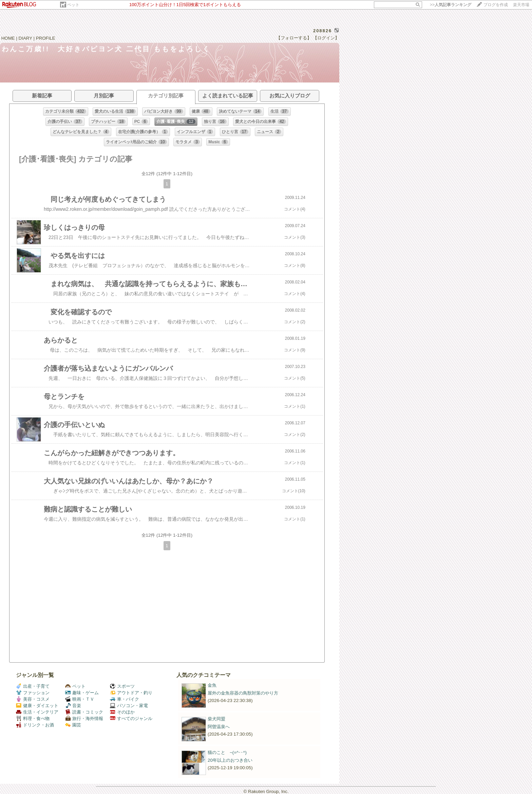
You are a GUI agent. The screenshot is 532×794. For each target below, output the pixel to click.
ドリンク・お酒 (35, 725)
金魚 (212, 685)
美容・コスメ (33, 699)
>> (451, 5)
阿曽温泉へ (219, 727)
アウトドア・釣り (131, 693)
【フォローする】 (294, 38)
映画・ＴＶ (80, 699)
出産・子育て (33, 686)
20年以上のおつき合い (230, 760)
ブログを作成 (496, 5)
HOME (8, 38)
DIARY (25, 38)
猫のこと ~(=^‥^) (227, 752)
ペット (73, 5)
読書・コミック (84, 712)
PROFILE (46, 38)
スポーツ (122, 686)
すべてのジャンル (131, 718)
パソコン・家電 (129, 706)
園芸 (73, 725)
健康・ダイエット (37, 706)
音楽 (73, 706)
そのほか (122, 712)
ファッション (33, 693)
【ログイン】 (326, 38)
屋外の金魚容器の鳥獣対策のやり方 (243, 693)
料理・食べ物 (33, 718)
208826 (322, 31)
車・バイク (125, 699)
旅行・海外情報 (84, 718)
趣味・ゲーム (82, 693)
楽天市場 (521, 5)
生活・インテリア (37, 712)
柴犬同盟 (216, 719)
